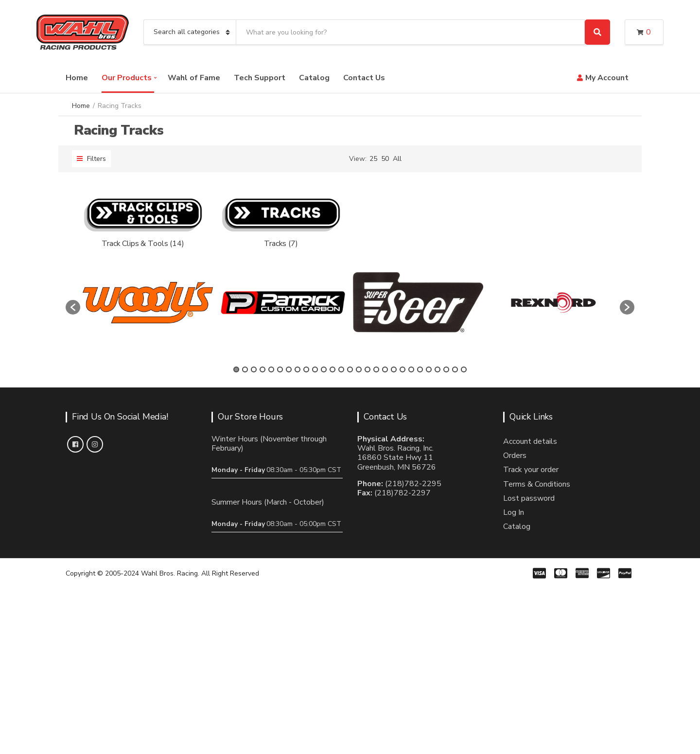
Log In (514, 512)
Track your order (531, 470)
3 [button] (254, 369)
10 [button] (315, 369)
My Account (607, 78)
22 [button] (420, 369)
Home (77, 78)
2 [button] (245, 369)
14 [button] (350, 369)
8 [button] (297, 369)
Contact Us (364, 78)
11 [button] (324, 369)
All (397, 159)
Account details (530, 441)
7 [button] (289, 369)
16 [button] (367, 369)
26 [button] (455, 369)
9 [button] (306, 369)
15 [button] (359, 369)
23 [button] (429, 369)
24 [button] (437, 369)
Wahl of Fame (194, 78)
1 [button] (236, 369)
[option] (148, 303)
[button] (73, 307)
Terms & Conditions (537, 484)
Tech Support (260, 78)
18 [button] (385, 369)
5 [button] (271, 369)
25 (373, 159)
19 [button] (394, 369)
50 (385, 159)
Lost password (529, 498)
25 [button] (446, 369)
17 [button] (376, 369)
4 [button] (262, 369)
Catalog (314, 78)
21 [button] (411, 369)
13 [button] (341, 369)
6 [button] (280, 369)
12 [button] (332, 369)
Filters (91, 159)
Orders (515, 456)
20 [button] (402, 369)
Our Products (127, 78)
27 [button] (464, 369)
